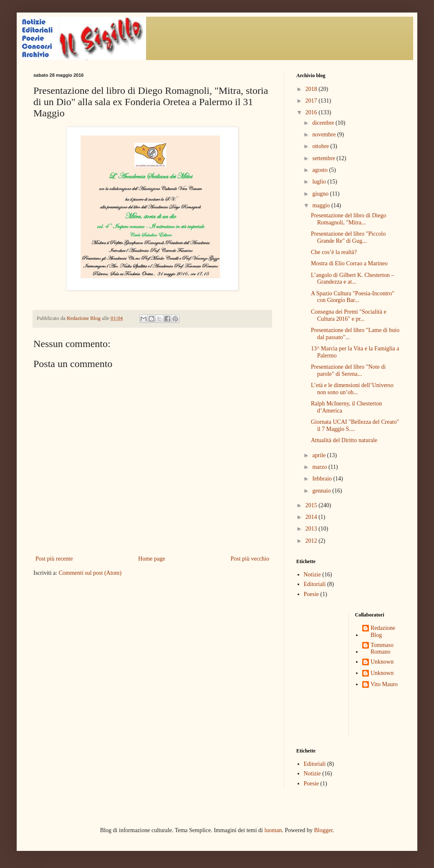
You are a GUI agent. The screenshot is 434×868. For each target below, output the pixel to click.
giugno (321, 194)
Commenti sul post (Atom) (90, 573)
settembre (324, 158)
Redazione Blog (383, 632)
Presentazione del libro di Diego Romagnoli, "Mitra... (348, 219)
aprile (319, 455)
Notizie (312, 575)
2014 (312, 517)
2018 (312, 89)
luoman (273, 830)
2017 (312, 101)
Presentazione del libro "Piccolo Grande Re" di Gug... (348, 237)
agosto (320, 170)
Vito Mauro (384, 684)
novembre (324, 135)
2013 (312, 529)
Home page (151, 559)
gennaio (322, 491)
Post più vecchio (250, 559)
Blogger (323, 830)
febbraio (323, 479)
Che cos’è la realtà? (334, 252)
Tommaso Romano (382, 649)
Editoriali (315, 584)
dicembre (324, 123)
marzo (320, 467)
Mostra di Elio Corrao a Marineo (349, 263)
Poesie (312, 594)
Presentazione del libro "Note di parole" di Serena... (348, 370)
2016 (312, 112)
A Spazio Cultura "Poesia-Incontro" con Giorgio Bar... (353, 297)
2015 (312, 505)
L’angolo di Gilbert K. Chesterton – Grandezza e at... (352, 279)
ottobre (321, 146)
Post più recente (54, 559)
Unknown (382, 662)
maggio (322, 205)
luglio (320, 182)
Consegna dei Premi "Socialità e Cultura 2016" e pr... (349, 315)
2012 (312, 541)
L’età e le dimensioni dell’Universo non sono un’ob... (352, 389)
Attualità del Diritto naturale (344, 440)
